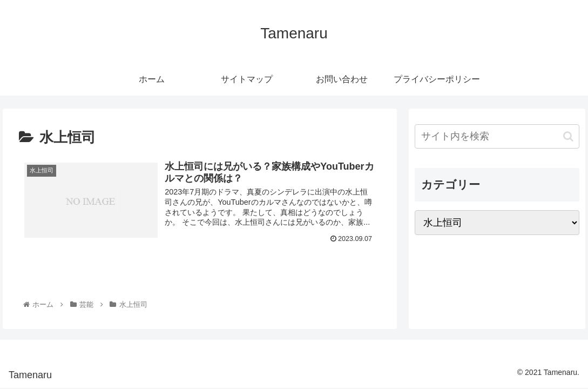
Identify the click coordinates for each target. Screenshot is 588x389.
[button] (568, 136)
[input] (497, 136)
